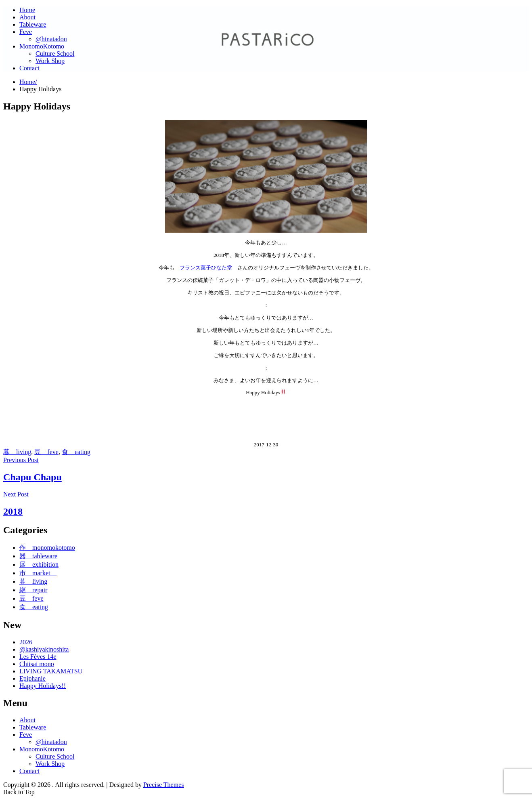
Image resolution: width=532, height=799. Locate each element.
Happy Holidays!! (43, 686)
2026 (26, 642)
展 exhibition (39, 565)
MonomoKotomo (42, 46)
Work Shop (50, 61)
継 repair (33, 590)
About (27, 17)
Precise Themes (164, 785)
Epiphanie (32, 678)
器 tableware (38, 556)
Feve (26, 32)
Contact (29, 68)
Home (27, 10)
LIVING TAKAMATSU (51, 671)
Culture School (55, 54)
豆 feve (46, 452)
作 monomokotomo (47, 548)
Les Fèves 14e (38, 657)
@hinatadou (51, 39)
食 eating (76, 452)
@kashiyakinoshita (44, 649)
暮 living (17, 452)
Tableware (33, 24)
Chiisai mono (37, 664)
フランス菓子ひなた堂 (206, 268)
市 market (38, 573)
